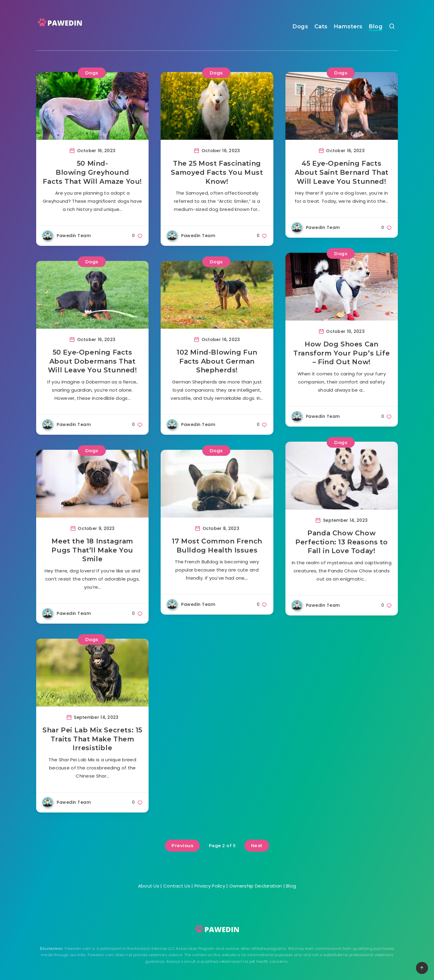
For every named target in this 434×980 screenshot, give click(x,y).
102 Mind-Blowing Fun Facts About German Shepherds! (217, 361)
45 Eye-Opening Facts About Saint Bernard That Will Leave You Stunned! (342, 172)
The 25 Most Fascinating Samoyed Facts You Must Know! (217, 172)
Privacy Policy (210, 886)
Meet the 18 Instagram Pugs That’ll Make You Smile (92, 550)
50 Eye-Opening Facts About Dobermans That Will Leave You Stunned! (93, 361)
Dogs (300, 27)
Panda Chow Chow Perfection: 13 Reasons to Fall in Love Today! (341, 542)
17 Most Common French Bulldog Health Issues (217, 546)
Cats (321, 27)
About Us (149, 886)
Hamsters (348, 27)
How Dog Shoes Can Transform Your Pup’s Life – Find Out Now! (341, 353)
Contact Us (177, 886)
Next (257, 845)
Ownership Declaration (256, 886)
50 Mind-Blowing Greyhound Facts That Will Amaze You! (92, 172)
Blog (376, 27)
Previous (182, 845)
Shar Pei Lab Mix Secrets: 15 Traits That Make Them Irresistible (92, 739)
